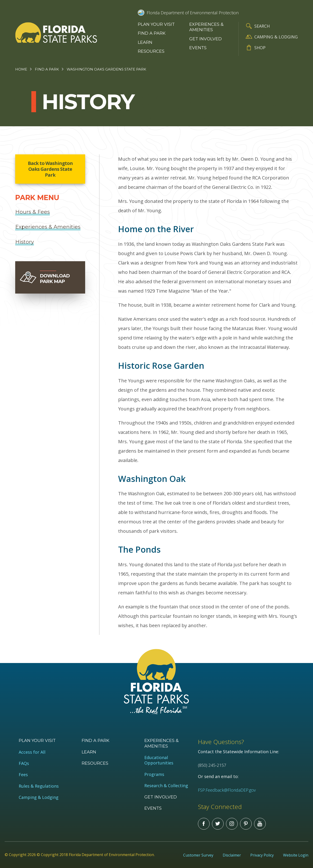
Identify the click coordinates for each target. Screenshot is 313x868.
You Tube (260, 824)
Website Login (296, 855)
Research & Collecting (166, 786)
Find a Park (152, 33)
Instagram (232, 824)
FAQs (24, 763)
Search (262, 26)
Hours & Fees (33, 212)
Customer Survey (198, 855)
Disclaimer (232, 855)
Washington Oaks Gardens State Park (106, 69)
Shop (260, 48)
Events (198, 48)
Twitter (218, 824)
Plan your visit (156, 24)
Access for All (32, 752)
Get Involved (206, 39)
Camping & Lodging (276, 37)
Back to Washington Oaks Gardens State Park (50, 169)
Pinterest (246, 824)
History (25, 242)
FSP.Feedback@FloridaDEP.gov (227, 790)
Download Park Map (55, 279)
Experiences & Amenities (206, 27)
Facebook (204, 824)
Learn (145, 42)
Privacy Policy (262, 855)
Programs (154, 774)
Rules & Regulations (39, 786)
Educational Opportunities (159, 760)
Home (21, 69)
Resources (151, 51)
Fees (23, 775)
